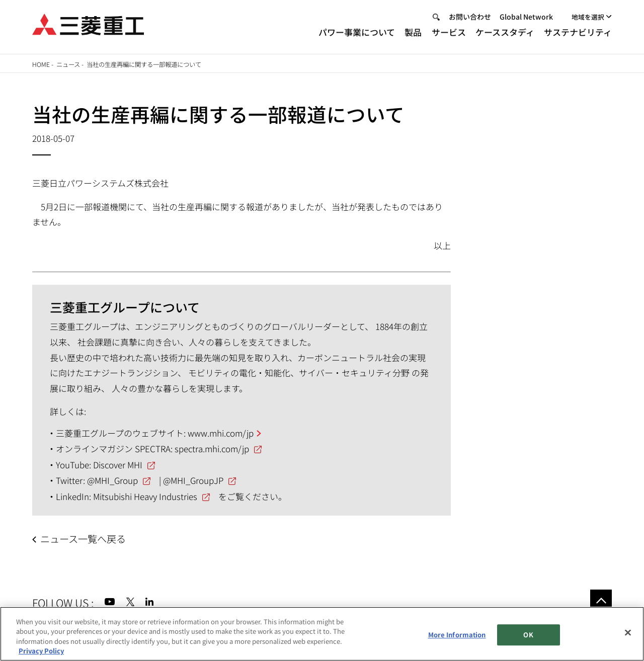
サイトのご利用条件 (113, 625)
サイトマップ (53, 625)
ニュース (68, 64)
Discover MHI (118, 465)
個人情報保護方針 (185, 625)
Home (41, 64)
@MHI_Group (112, 480)
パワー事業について (357, 34)
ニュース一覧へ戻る (83, 539)
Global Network (526, 19)
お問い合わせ (470, 19)
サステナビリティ (578, 34)
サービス (449, 34)
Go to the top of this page (601, 600)
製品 (413, 34)
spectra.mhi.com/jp (212, 448)
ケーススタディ (505, 34)
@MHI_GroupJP (193, 480)
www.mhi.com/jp (221, 433)
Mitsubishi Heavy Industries (145, 496)
